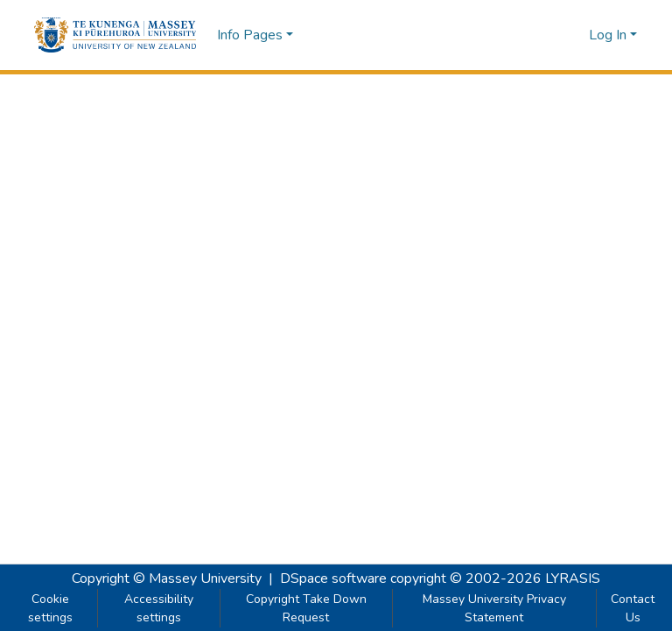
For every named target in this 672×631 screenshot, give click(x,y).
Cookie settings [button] (50, 608)
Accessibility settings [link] (159, 608)
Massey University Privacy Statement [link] (494, 608)
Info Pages (250, 35)
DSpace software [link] (333, 578)
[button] (115, 35)
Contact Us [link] (633, 608)
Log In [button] (609, 35)
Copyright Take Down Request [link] (306, 608)
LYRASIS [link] (573, 578)
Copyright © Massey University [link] (167, 578)
